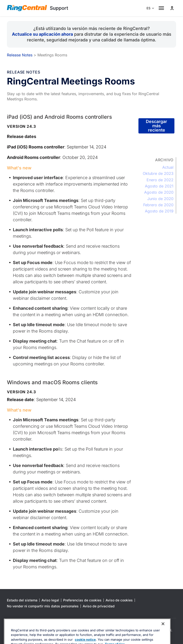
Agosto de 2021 (159, 186)
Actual (168, 167)
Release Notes (20, 55)
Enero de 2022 (160, 180)
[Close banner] (163, 634)
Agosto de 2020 (159, 192)
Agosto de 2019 (159, 211)
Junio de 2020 (160, 199)
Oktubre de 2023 (158, 173)
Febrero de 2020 (158, 205)
